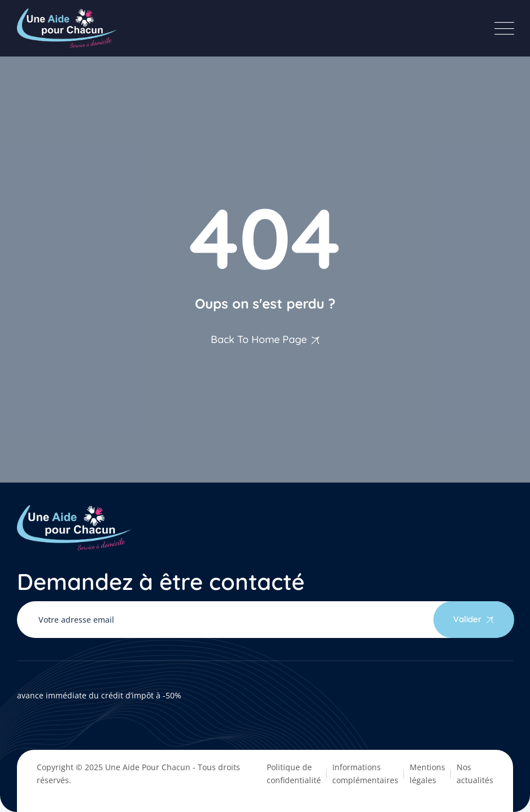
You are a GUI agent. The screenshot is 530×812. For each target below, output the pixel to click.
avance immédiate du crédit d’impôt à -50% (99, 695)
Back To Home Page (259, 339)
